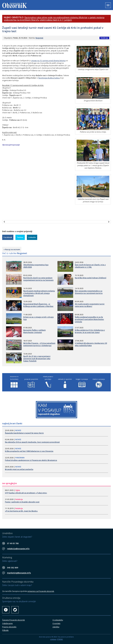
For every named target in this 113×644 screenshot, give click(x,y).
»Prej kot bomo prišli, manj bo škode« (21, 511)
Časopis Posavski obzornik (14, 620)
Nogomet (39, 38)
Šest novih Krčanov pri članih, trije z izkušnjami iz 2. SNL (90, 266)
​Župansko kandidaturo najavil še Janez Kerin (24, 433)
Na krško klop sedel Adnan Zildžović (91, 278)
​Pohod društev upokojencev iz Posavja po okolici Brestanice (31, 460)
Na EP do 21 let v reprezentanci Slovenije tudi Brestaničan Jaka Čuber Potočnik (37, 359)
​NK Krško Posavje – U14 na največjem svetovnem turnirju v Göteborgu (39, 344)
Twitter (20, 237)
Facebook (8, 237)
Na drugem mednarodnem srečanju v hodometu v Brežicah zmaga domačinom (39, 293)
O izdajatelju (58, 620)
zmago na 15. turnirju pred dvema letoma (48, 61)
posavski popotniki (31, 379)
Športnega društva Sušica (49, 78)
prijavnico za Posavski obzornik (41, 591)
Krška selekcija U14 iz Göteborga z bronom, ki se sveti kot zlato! (90, 331)
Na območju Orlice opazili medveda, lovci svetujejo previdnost (32, 442)
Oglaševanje (7, 623)
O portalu (56, 623)
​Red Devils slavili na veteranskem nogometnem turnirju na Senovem (38, 279)
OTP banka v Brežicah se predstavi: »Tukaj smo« (26, 493)
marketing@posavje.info (19, 573)
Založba (56, 627)
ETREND (60, 639)
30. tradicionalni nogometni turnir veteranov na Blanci (90, 305)
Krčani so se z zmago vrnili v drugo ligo (38, 318)
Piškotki (5, 630)
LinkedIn (32, 237)
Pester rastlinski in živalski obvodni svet (22, 502)
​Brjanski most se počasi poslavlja (19, 469)
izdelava (53, 639)
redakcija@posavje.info (18, 549)
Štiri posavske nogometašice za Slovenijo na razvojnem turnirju (89, 292)
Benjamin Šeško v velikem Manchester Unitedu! (34, 331)
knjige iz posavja (82, 379)
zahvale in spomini (65, 379)
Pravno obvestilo (9, 627)
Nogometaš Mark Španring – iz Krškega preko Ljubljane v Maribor (38, 305)
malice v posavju (99, 379)
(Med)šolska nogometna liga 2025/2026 (36, 266)
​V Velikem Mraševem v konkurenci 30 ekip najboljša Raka (91, 344)
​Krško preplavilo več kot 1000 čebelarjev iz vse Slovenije (29, 451)
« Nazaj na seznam (12, 249)
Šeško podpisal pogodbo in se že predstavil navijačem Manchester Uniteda (89, 319)
